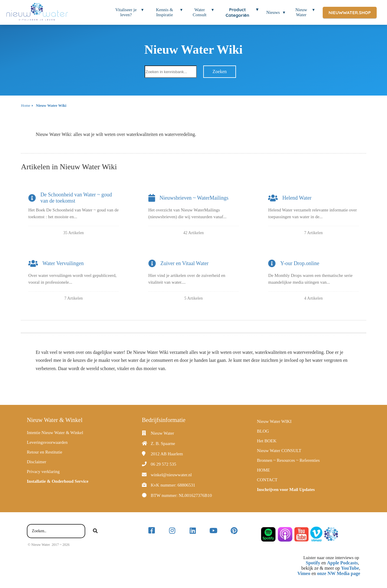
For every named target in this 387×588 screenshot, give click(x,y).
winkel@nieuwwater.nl (171, 475)
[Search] (95, 531)
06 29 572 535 (163, 464)
